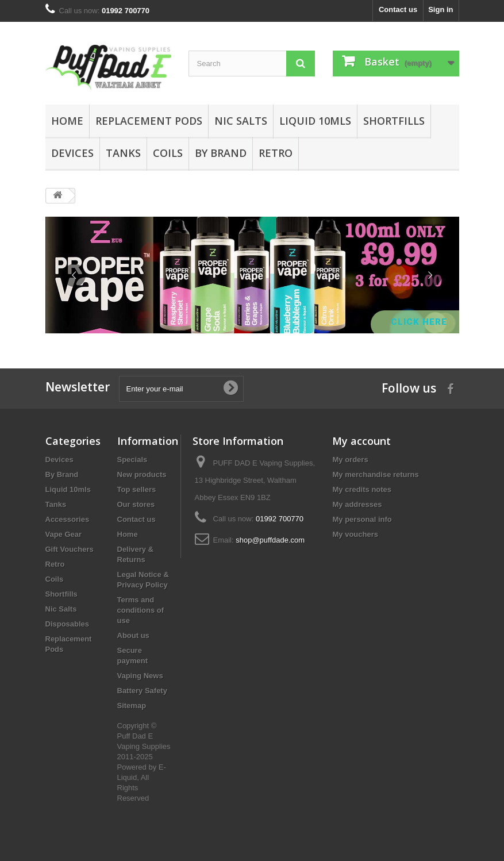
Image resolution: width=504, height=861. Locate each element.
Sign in (440, 9)
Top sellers (137, 489)
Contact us (398, 9)
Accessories (68, 519)
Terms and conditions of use (141, 610)
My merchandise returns (375, 474)
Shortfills (394, 121)
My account (361, 441)
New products (142, 474)
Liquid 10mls (315, 121)
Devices (72, 153)
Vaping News (140, 676)
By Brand (221, 153)
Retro (276, 153)
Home (67, 121)
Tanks (123, 153)
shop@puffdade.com (270, 540)
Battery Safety (142, 691)
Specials (132, 460)
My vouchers (355, 534)
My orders (350, 460)
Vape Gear (64, 534)
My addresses (357, 504)
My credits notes (362, 489)
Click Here (420, 322)
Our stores (136, 504)
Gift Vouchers (70, 549)
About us (133, 635)
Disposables (68, 624)
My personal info (362, 519)
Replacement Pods (149, 121)
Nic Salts (241, 121)
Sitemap (132, 706)
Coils (168, 153)
